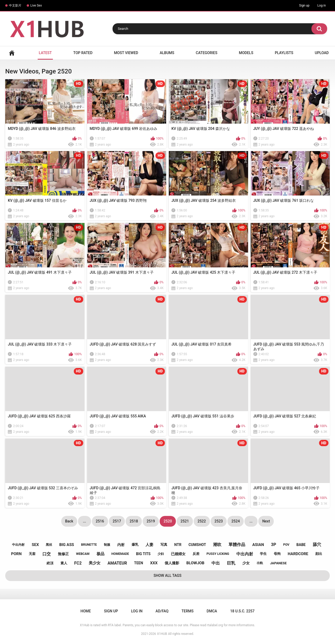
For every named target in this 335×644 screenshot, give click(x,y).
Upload (322, 53)
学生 (263, 554)
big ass (66, 545)
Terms (188, 611)
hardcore (298, 554)
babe (301, 545)
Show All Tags (168, 576)
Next (266, 521)
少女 (246, 563)
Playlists (284, 53)
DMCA (212, 611)
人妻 (149, 545)
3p (273, 545)
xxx (154, 563)
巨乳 (231, 563)
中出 (216, 563)
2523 (219, 521)
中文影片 (15, 5)
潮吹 (217, 545)
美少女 (95, 563)
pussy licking (218, 554)
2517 (117, 521)
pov (286, 545)
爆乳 (135, 545)
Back (69, 521)
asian (258, 545)
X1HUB (162, 634)
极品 (100, 554)
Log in (322, 5)
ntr (178, 545)
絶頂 (50, 563)
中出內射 (245, 554)
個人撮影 (172, 563)
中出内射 (18, 545)
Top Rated (83, 53)
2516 (100, 521)
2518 (134, 521)
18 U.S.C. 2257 (242, 611)
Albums (167, 53)
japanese (278, 563)
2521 (185, 521)
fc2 (78, 563)
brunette (89, 545)
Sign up (304, 5)
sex (35, 545)
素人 (64, 563)
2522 (202, 521)
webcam (83, 554)
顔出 (319, 554)
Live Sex (36, 5)
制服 (107, 545)
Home (12, 53)
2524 (236, 521)
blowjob (195, 563)
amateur (117, 563)
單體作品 (237, 545)
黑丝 (49, 545)
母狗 (277, 554)
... (85, 521)
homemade (120, 554)
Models (246, 53)
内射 (121, 545)
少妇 (161, 554)
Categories (206, 53)
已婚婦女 (178, 554)
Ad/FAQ (162, 611)
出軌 (260, 563)
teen (138, 563)
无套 (32, 554)
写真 (164, 545)
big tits (143, 554)
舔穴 (317, 545)
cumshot (197, 545)
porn (16, 554)
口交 (47, 554)
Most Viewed (126, 53)
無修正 (63, 554)
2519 (151, 521)
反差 (196, 554)
